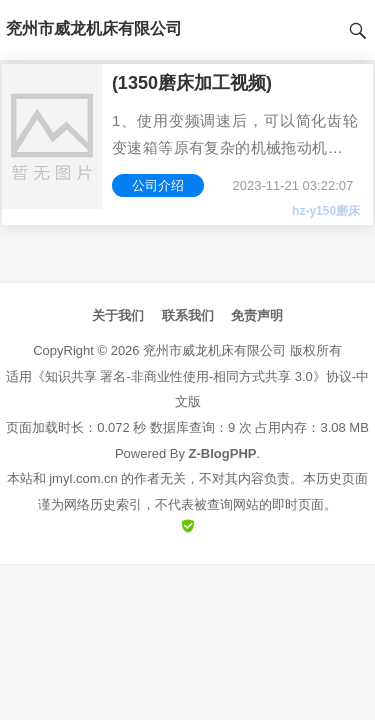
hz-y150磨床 (326, 211)
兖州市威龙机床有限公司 (214, 350)
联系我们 (188, 315)
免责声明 (257, 315)
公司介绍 (158, 185)
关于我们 (118, 315)
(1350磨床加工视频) (192, 83)
